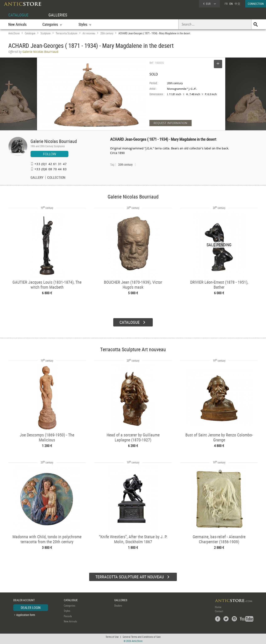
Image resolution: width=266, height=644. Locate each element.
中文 (238, 4)
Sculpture (46, 33)
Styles (67, 611)
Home (218, 607)
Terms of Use (112, 637)
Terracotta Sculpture (66, 33)
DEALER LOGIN (31, 608)
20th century (107, 33)
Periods (68, 616)
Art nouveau (89, 33)
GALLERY (37, 178)
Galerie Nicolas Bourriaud (54, 141)
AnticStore (14, 33)
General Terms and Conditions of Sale (142, 637)
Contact (219, 611)
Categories (70, 606)
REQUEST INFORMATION (171, 123)
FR (226, 4)
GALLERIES (58, 15)
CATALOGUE (18, 15)
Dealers (118, 606)
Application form (26, 615)
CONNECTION (256, 4)
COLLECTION (56, 178)
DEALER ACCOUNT (24, 600)
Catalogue (30, 33)
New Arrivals (17, 24)
